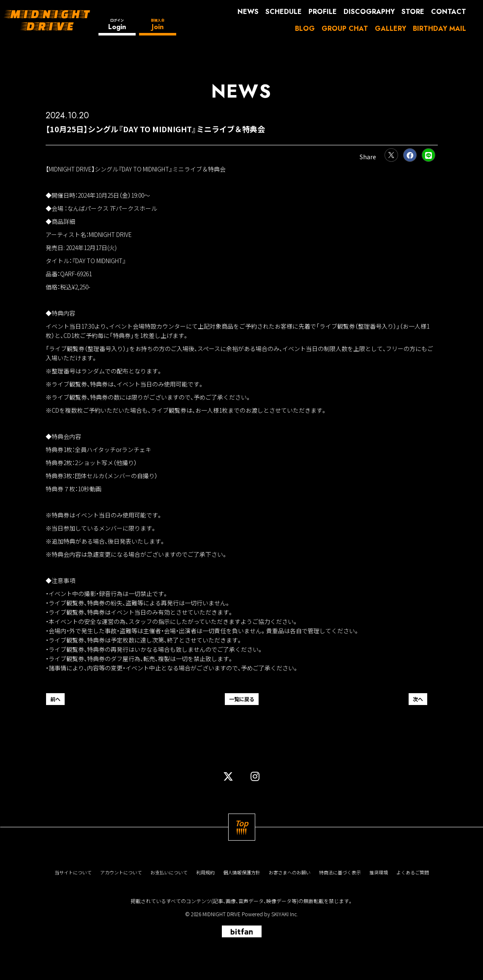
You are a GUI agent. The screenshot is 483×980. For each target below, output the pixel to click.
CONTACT (449, 12)
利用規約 (205, 872)
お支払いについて (169, 872)
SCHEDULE (284, 12)
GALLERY (390, 29)
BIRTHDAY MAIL (439, 29)
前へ (55, 699)
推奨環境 (379, 872)
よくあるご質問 (413, 872)
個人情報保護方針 (242, 872)
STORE (413, 12)
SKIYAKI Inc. (285, 914)
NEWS (248, 12)
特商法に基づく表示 (340, 872)
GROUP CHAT (345, 29)
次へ (418, 699)
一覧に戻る (242, 699)
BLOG (305, 29)
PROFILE (323, 12)
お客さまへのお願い (290, 872)
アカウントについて (121, 872)
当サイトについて (73, 872)
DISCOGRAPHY (369, 12)
